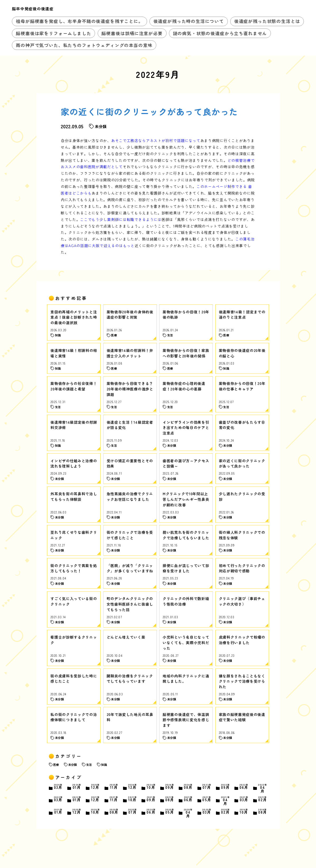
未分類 (72, 765)
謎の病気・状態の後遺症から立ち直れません (220, 33)
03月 (58, 787)
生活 (89, 765)
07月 (207, 787)
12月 (95, 787)
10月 (151, 787)
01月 (77, 787)
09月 (170, 787)
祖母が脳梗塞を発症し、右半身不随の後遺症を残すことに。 (79, 21)
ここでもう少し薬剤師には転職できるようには (121, 219)
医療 (56, 765)
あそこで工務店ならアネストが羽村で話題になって (156, 140)
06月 (244, 787)
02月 (263, 799)
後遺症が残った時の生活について (189, 21)
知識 (104, 765)
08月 (188, 787)
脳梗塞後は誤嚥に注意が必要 (132, 33)
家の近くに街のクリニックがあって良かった (149, 111)
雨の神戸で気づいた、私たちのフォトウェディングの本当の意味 (84, 45)
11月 (114, 787)
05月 (207, 799)
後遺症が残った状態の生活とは (267, 21)
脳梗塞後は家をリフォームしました (53, 33)
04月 (263, 788)
